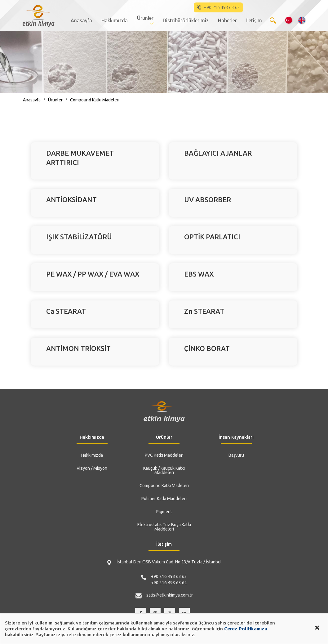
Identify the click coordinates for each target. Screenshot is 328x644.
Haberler (227, 20)
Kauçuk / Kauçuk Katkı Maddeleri (164, 470)
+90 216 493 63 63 (169, 576)
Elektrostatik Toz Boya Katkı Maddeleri (164, 527)
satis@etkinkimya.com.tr (170, 595)
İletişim (254, 20)
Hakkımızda (115, 20)
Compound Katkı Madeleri (95, 100)
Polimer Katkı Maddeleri (164, 499)
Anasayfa (81, 20)
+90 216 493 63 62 (169, 583)
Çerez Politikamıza (246, 629)
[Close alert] (317, 627)
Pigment (164, 512)
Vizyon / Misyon (92, 468)
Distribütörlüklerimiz (186, 20)
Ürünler (145, 18)
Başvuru (236, 455)
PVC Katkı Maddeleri (164, 455)
